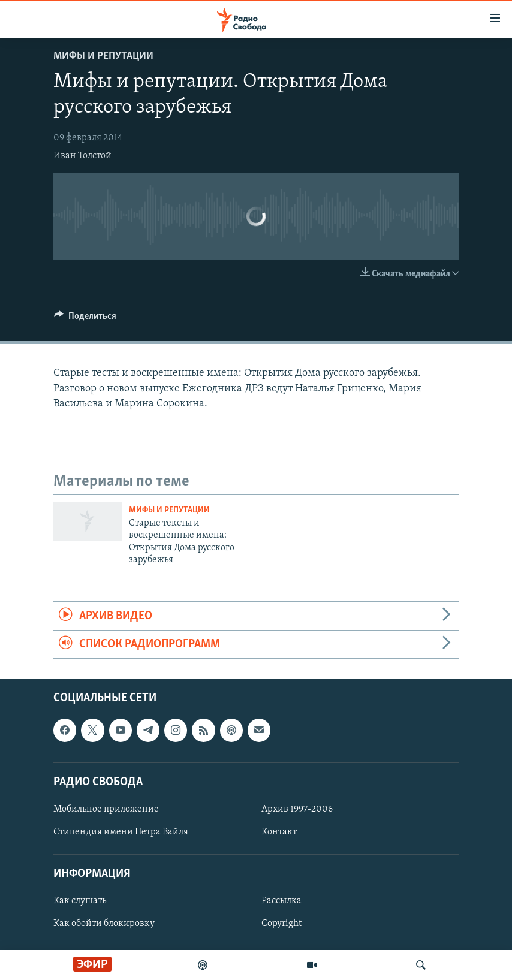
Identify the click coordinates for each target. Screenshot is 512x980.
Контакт (279, 832)
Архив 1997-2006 (297, 809)
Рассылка (281, 901)
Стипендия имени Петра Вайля (121, 832)
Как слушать (80, 901)
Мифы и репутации (103, 56)
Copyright (281, 924)
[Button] (85, 319)
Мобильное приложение (106, 809)
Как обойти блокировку (104, 924)
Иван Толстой (82, 156)
